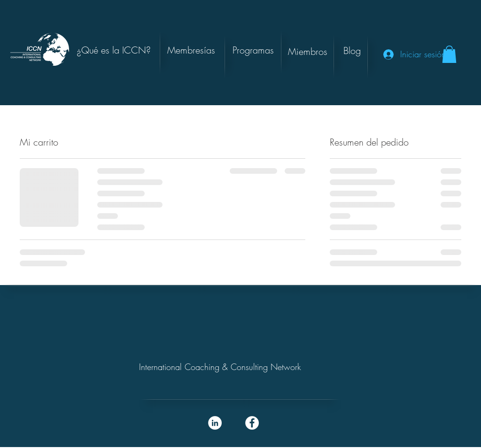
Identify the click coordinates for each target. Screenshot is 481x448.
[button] (352, 50)
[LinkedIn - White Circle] (215, 423)
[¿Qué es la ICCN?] (113, 50)
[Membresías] (191, 50)
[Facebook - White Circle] (252, 423)
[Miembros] (308, 51)
